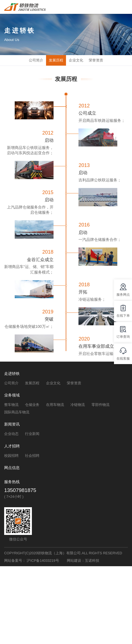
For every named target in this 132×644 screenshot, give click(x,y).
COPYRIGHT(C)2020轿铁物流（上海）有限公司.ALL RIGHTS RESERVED (63, 553)
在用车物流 (55, 405)
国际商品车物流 (17, 412)
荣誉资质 (96, 60)
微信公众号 (18, 539)
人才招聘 (12, 446)
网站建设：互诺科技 (83, 561)
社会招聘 (32, 456)
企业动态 (11, 434)
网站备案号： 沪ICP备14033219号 (32, 561)
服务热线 (12, 482)
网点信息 (12, 468)
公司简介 (36, 60)
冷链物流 (78, 405)
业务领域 (12, 395)
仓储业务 (32, 405)
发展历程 (56, 60)
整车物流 (11, 405)
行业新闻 (32, 434)
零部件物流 (101, 405)
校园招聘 (11, 456)
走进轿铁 (12, 374)
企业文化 (76, 60)
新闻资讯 (12, 424)
